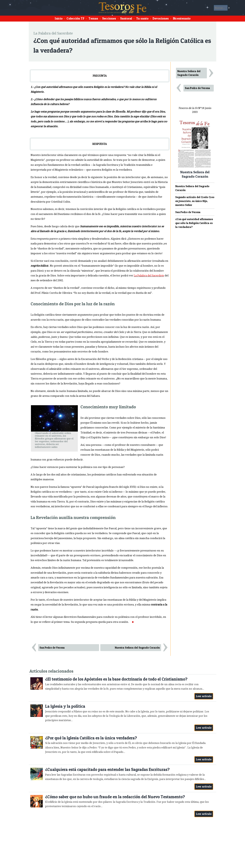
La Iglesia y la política (65, 706)
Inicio (59, 18)
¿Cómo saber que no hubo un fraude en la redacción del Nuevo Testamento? (115, 797)
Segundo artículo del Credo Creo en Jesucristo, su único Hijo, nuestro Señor (195, 201)
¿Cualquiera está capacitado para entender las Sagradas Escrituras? (107, 769)
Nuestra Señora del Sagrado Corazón (137, 648)
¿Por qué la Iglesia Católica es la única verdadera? (91, 738)
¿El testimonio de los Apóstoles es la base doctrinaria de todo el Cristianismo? (116, 679)
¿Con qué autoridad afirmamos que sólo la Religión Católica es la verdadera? (194, 223)
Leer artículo (204, 696)
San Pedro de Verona (52, 648)
